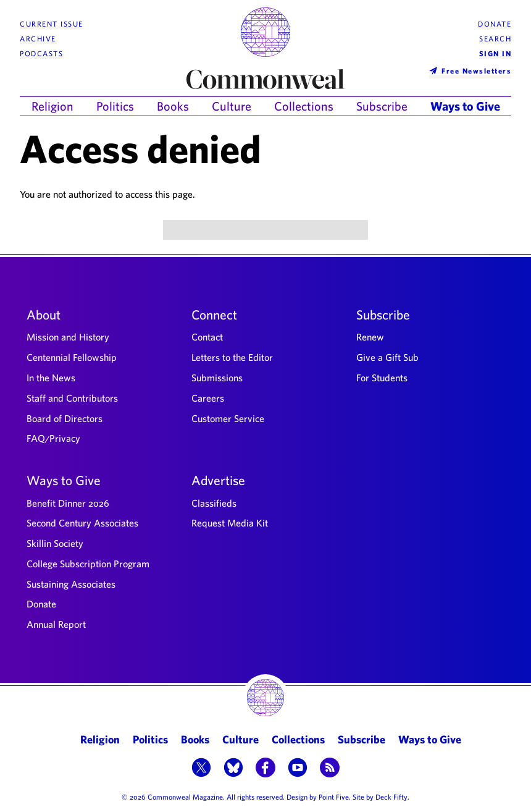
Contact (207, 337)
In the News (51, 378)
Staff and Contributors (72, 398)
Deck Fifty (391, 797)
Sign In (495, 53)
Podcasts (41, 53)
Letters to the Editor (232, 357)
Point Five (334, 797)
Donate (495, 24)
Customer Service (228, 418)
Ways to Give (465, 106)
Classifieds (214, 503)
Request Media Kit (230, 523)
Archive (38, 39)
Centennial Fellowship (72, 357)
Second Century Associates (82, 523)
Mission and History (68, 337)
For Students (382, 378)
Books (173, 106)
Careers (208, 398)
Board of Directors (65, 418)
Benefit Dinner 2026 (68, 503)
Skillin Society (55, 543)
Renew (370, 337)
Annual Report (56, 624)
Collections (304, 106)
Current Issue (52, 24)
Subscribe (382, 106)
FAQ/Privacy (53, 438)
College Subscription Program (88, 564)
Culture (232, 106)
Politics (115, 106)
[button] (201, 769)
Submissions (217, 378)
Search (495, 39)
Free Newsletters (476, 70)
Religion (52, 106)
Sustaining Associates (71, 584)
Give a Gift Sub (387, 357)
